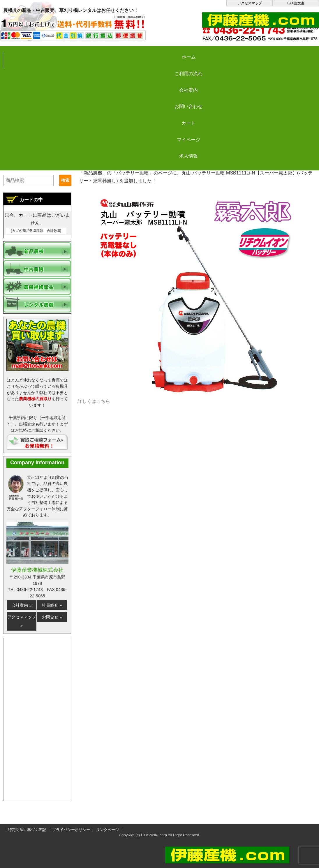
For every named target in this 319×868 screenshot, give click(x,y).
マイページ (289, 53)
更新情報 (126, 162)
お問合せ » (52, 617)
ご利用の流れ (79, 53)
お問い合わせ (184, 53)
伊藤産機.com (93, 162)
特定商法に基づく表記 (27, 830)
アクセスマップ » (22, 621)
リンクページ (107, 830)
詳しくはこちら (94, 401)
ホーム (26, 53)
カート (237, 53)
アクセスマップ (250, 3)
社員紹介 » (52, 605)
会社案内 (131, 53)
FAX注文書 (296, 3)
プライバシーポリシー (71, 830)
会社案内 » (22, 605)
